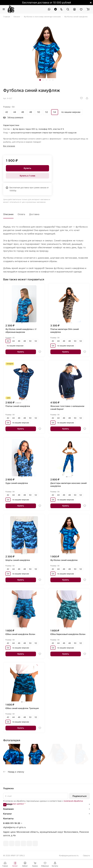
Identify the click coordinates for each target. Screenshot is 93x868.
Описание (8, 214)
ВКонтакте (6, 843)
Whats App (29, 843)
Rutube (35, 843)
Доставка (34, 214)
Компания (8, 809)
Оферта (86, 855)
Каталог (8, 814)
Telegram (12, 843)
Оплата (21, 214)
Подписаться (79, 796)
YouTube (18, 843)
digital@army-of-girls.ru (15, 827)
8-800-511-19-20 (12, 823)
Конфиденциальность (69, 855)
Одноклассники (23, 843)
